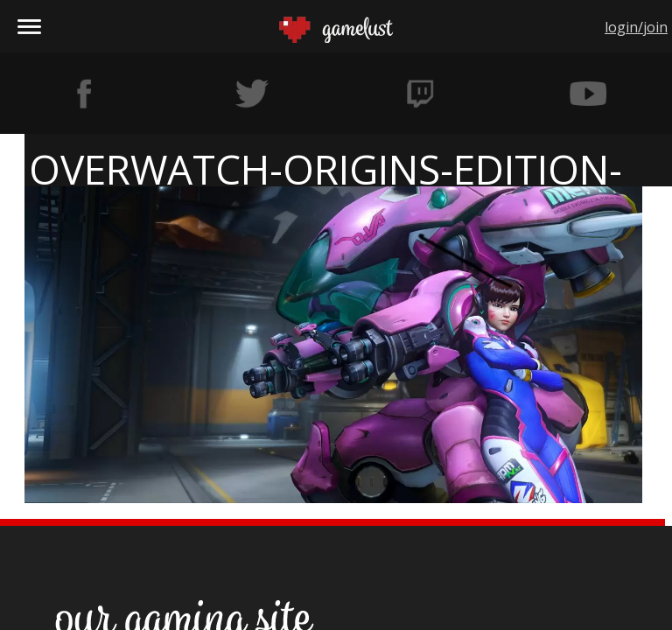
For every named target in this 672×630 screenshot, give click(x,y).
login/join (636, 27)
